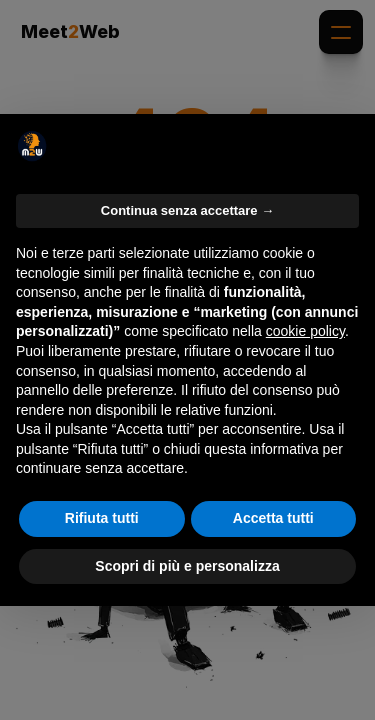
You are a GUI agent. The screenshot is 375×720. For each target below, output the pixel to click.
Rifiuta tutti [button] (102, 518)
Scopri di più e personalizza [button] (187, 566)
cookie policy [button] (305, 331)
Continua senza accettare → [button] (187, 210)
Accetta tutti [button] (273, 518)
